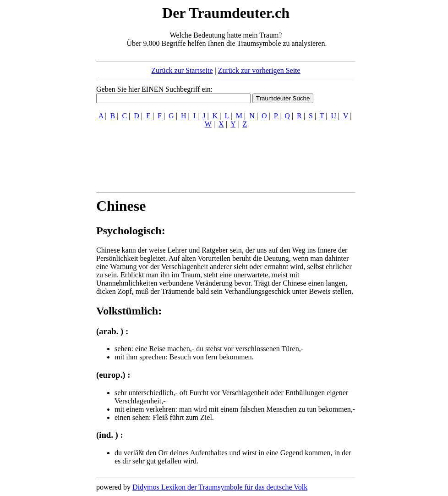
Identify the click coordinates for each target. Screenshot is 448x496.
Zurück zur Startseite (182, 70)
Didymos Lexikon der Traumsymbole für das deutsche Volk (220, 487)
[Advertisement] (40, 141)
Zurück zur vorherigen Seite (259, 70)
